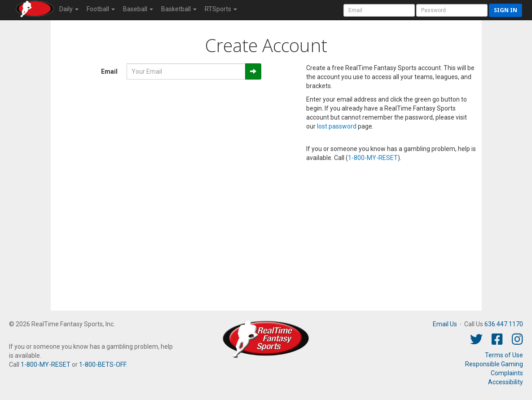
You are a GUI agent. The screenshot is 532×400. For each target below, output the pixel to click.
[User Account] (379, 10)
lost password (337, 126)
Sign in (506, 10)
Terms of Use (504, 355)
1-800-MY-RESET (373, 158)
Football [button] (101, 9)
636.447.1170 (504, 324)
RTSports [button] (221, 9)
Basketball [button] (179, 9)
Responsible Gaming (494, 364)
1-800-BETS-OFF (102, 364)
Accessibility (506, 382)
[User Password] (452, 10)
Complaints (507, 373)
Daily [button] (69, 9)
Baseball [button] (138, 9)
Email (109, 71)
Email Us (445, 324)
